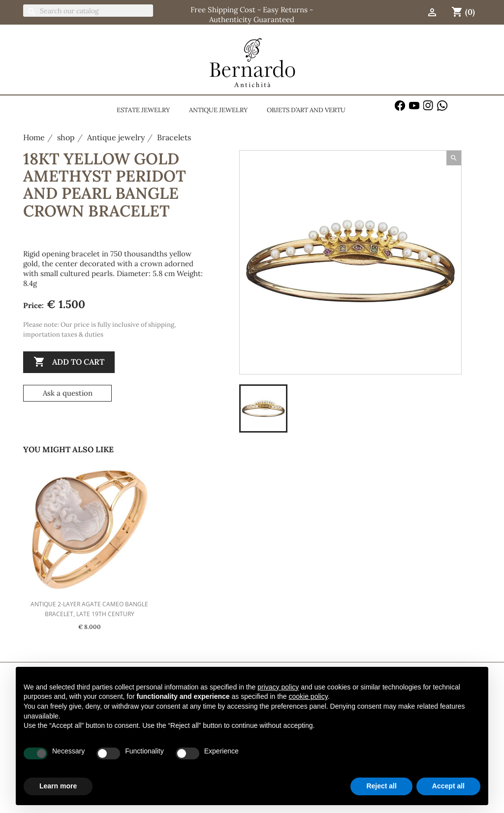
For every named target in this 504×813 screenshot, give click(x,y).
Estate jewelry (143, 110)
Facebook (400, 106)
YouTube (414, 106)
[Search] (88, 11)
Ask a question (68, 393)
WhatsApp (442, 106)
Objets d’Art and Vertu (306, 110)
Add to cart (69, 362)
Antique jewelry (218, 110)
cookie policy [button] (308, 696)
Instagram (428, 106)
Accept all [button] (448, 786)
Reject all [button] (381, 786)
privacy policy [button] (278, 687)
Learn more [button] (58, 786)
